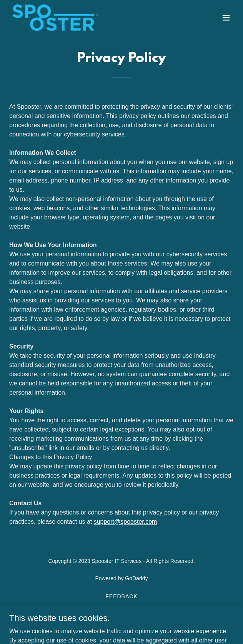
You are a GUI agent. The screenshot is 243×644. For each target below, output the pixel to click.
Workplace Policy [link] (122, 606)
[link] (55, 17)
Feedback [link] (121, 596)
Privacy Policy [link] (121, 615)
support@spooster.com (126, 522)
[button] (226, 18)
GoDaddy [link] (136, 578)
